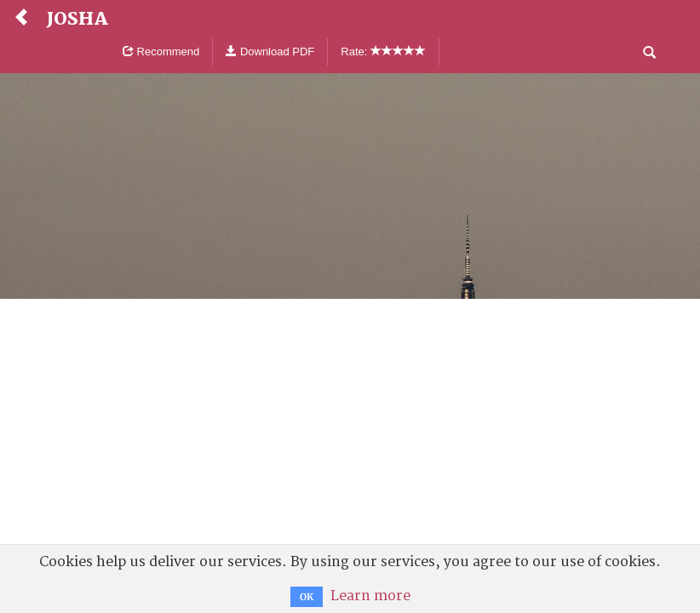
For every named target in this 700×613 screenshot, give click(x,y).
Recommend (161, 52)
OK (307, 597)
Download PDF (270, 52)
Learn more (370, 596)
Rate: (383, 52)
